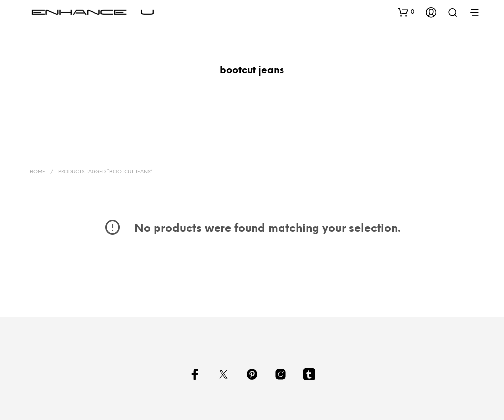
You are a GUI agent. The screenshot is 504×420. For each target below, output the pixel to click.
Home (37, 172)
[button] (406, 12)
